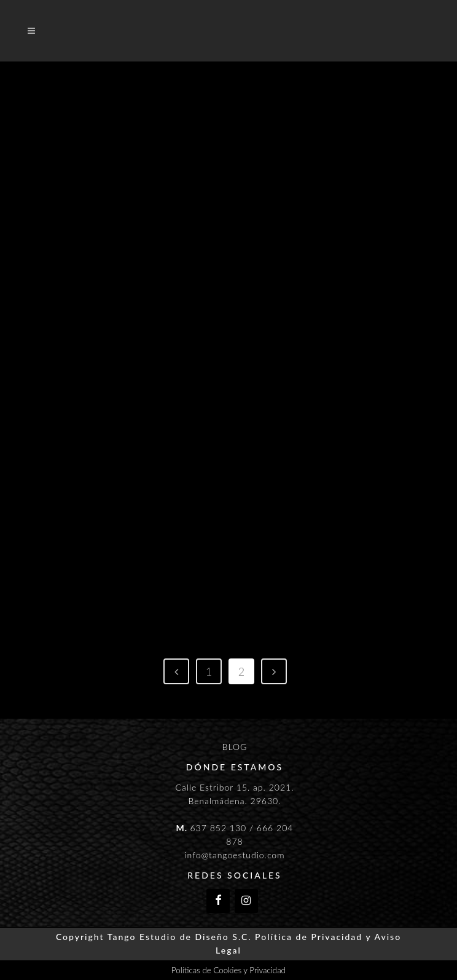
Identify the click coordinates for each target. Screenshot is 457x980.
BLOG (235, 747)
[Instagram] (246, 901)
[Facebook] (218, 901)
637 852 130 (218, 828)
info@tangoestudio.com (234, 855)
